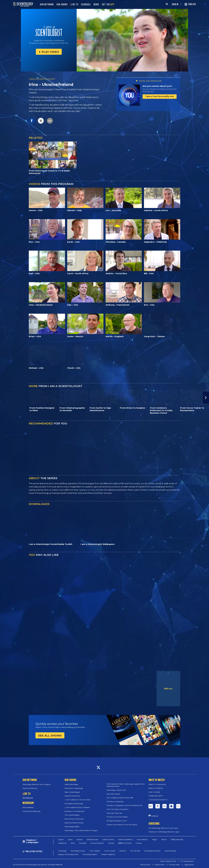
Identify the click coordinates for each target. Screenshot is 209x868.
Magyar (155, 840)
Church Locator (110, 851)
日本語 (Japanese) (177, 840)
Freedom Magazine (108, 854)
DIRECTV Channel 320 (157, 784)
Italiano (164, 840)
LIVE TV (75, 4)
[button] (206, 398)
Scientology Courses (78, 851)
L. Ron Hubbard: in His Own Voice (77, 800)
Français (139, 843)
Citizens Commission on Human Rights (122, 825)
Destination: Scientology (74, 788)
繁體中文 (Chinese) (125, 843)
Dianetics (123, 851)
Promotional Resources (31, 811)
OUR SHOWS (62, 4)
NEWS (96, 4)
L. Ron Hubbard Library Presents (77, 807)
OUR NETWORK (47, 4)
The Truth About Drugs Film (117, 809)
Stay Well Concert (113, 794)
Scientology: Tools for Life (116, 790)
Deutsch (80, 840)
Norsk (73, 843)
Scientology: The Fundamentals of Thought (81, 830)
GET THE (108, 4)
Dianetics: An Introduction (75, 811)
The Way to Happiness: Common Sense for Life (124, 805)
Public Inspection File (168, 861)
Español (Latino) (108, 840)
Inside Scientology (71, 784)
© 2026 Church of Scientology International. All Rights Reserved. (38, 865)
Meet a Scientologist (72, 792)
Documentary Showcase (74, 819)
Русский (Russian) (97, 843)
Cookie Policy (159, 865)
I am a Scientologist (72, 815)
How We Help (135, 851)
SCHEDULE (86, 4)
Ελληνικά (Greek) (93, 840)
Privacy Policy (174, 865)
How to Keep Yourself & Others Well (120, 798)
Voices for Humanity (72, 796)
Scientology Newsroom (152, 851)
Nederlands (62, 843)
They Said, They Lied (114, 813)
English (61, 840)
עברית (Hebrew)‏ (142, 840)
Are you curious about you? (157, 86)
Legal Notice (189, 865)
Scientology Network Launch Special (37, 784)
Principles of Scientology (74, 804)
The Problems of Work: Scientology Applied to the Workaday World (125, 785)
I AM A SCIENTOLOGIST (42, 79)
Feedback (155, 816)
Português (83, 843)
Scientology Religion (90, 854)
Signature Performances (74, 823)
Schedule (28, 798)
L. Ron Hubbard (95, 851)
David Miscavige (170, 851)
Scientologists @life (72, 827)
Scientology (62, 851)
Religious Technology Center (68, 854)
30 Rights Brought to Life (116, 821)
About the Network (30, 788)
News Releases (28, 807)
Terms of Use (145, 865)
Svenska (111, 843)
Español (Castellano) (125, 840)
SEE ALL (168, 689)
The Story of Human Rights (117, 817)
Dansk (70, 840)
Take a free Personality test (160, 96)
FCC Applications (187, 861)
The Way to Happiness (115, 802)
